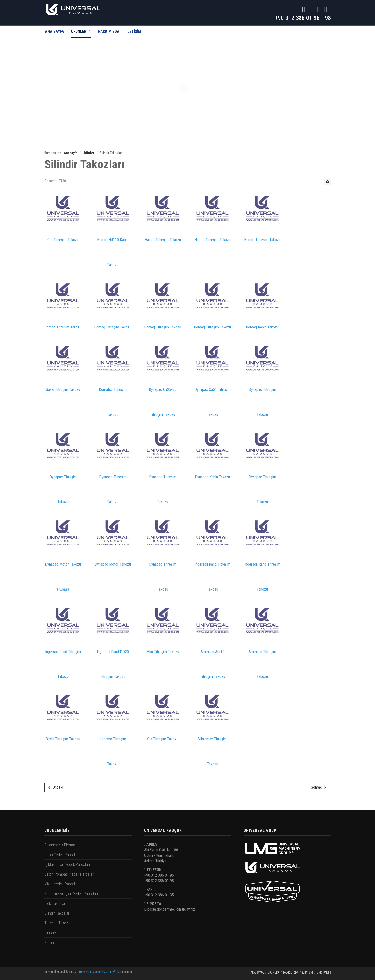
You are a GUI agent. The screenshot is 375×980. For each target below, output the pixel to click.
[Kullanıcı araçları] (327, 182)
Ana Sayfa (54, 32)
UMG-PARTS (324, 973)
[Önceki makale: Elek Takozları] (55, 787)
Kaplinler (51, 942)
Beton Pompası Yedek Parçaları (69, 874)
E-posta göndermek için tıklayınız (170, 909)
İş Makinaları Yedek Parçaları (67, 865)
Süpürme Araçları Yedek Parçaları (71, 894)
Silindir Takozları (57, 913)
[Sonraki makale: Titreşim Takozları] (319, 787)
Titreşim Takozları (58, 923)
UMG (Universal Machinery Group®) (95, 972)
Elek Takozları (55, 903)
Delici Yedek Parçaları (62, 855)
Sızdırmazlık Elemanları (62, 845)
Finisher (51, 933)
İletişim (308, 973)
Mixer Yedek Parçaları (62, 884)
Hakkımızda (109, 32)
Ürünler (79, 32)
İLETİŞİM (134, 32)
